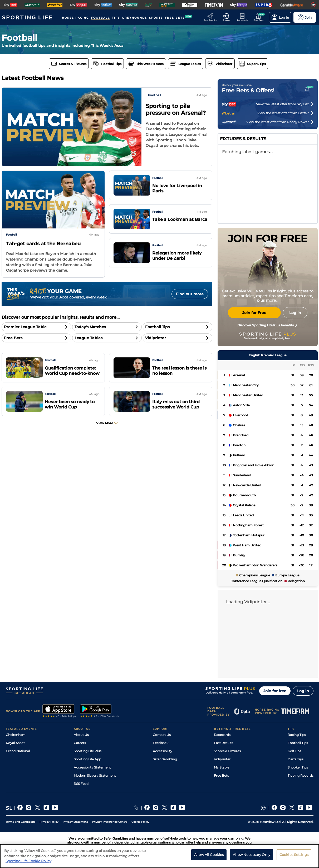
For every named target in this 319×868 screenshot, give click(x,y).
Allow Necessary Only (252, 855)
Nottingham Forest (248, 525)
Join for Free (254, 313)
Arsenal (239, 375)
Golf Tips (294, 751)
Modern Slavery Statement (95, 775)
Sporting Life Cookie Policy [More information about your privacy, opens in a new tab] (28, 861)
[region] (159, 856)
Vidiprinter (222, 759)
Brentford (241, 435)
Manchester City (246, 385)
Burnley (239, 555)
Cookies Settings (294, 855)
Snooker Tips (298, 767)
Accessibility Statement (92, 767)
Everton (239, 445)
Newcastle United (247, 485)
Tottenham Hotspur (249, 535)
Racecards (222, 735)
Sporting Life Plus (88, 751)
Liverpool (240, 415)
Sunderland (242, 475)
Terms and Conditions (21, 822)
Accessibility (163, 751)
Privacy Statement (75, 822)
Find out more (190, 294)
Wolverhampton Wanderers (255, 565)
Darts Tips (296, 759)
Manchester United (248, 395)
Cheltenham (16, 735)
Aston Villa (241, 405)
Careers (80, 743)
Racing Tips (297, 735)
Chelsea (239, 425)
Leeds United (243, 515)
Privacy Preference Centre (110, 822)
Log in (303, 691)
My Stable (222, 767)
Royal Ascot (15, 743)
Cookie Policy (140, 822)
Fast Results (224, 743)
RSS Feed (81, 784)
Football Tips (298, 743)
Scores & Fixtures (227, 751)
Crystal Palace (244, 505)
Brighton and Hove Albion (254, 465)
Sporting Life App (87, 759)
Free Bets (221, 775)
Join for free (275, 691)
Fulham (239, 455)
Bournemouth (244, 495)
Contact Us (162, 735)
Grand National (18, 751)
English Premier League (268, 355)
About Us (81, 735)
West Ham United (247, 545)
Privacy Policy (49, 822)
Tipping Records (301, 775)
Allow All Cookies (209, 855)
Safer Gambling (165, 759)
